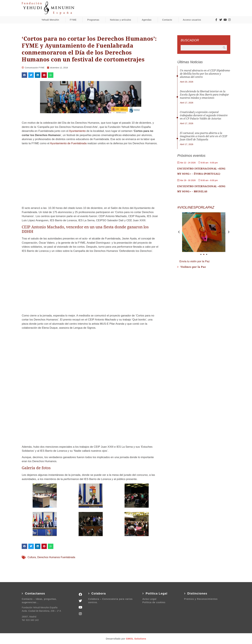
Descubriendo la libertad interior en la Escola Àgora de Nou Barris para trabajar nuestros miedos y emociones (204, 95)
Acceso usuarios (193, 20)
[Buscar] (224, 48)
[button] (24, 75)
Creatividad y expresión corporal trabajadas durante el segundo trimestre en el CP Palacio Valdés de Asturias (204, 115)
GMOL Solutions (136, 639)
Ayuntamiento (77, 131)
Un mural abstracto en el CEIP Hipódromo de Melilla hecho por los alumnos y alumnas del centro (205, 74)
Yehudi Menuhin (51, 20)
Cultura (32, 557)
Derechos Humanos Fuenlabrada (56, 557)
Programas (94, 20)
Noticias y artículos (121, 20)
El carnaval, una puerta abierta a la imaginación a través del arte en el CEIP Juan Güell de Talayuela (204, 136)
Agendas (147, 20)
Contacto (168, 20)
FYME (74, 20)
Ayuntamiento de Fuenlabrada (68, 143)
